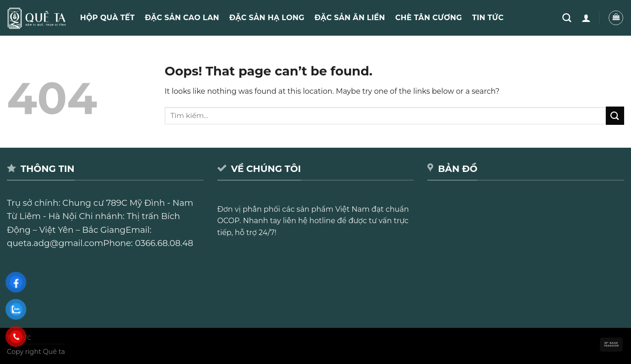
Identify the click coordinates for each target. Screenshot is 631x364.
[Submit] (615, 115)
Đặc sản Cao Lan (182, 18)
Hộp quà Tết (107, 18)
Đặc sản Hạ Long (267, 18)
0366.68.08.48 (164, 243)
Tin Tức (488, 18)
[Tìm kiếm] (567, 18)
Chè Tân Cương (429, 18)
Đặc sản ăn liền (350, 18)
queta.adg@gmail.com (55, 243)
